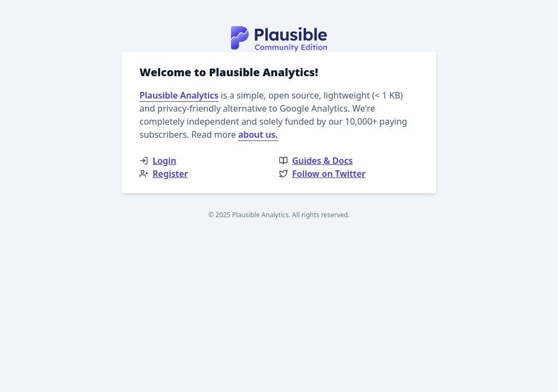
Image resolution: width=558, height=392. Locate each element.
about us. (258, 134)
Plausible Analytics (179, 95)
